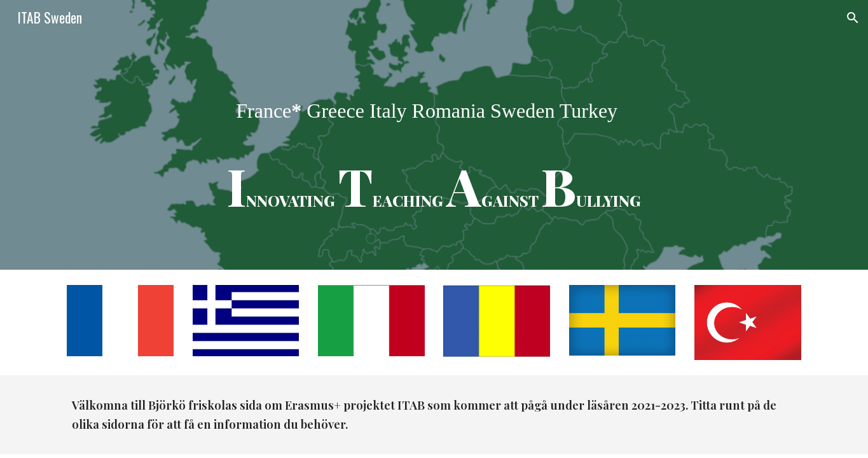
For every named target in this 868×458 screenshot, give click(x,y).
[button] (853, 18)
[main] (434, 135)
